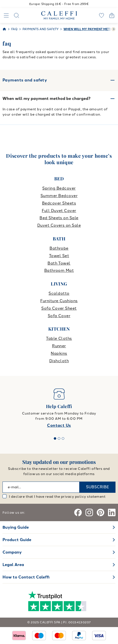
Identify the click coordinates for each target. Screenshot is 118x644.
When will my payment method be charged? (46, 99)
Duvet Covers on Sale (59, 225)
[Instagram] (89, 512)
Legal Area (13, 565)
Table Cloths (59, 338)
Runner (59, 346)
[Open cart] (112, 15)
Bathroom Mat (59, 270)
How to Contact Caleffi (26, 577)
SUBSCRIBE (97, 487)
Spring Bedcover (59, 188)
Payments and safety (59, 80)
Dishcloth (59, 361)
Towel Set (59, 256)
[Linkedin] (112, 512)
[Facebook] (78, 512)
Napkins (59, 353)
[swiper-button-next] (113, 29)
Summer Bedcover (59, 196)
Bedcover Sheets (59, 203)
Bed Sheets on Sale (59, 218)
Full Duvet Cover (59, 211)
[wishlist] (101, 15)
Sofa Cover (59, 316)
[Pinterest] (100, 512)
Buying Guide (16, 527)
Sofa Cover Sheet (59, 308)
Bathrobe (59, 248)
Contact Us (59, 425)
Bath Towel (59, 263)
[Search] (16, 15)
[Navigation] (6, 15)
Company (12, 552)
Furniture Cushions (59, 301)
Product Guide (17, 540)
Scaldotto (59, 293)
